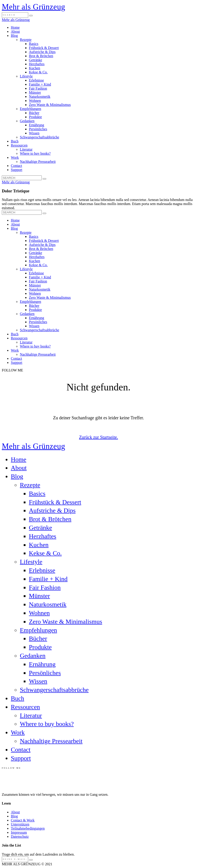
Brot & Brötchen (41, 56)
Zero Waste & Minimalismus (50, 105)
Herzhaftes (37, 64)
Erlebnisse (36, 80)
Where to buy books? (35, 153)
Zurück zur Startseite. (98, 437)
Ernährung (37, 125)
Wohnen (35, 101)
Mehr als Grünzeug (34, 7)
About (15, 31)
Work (15, 157)
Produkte (35, 117)
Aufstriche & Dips (42, 52)
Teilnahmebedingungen (28, 828)
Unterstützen (20, 824)
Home (15, 27)
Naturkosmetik (40, 97)
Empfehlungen (30, 109)
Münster (35, 92)
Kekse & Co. (38, 72)
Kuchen (35, 68)
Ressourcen (19, 145)
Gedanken (27, 121)
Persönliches (38, 129)
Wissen (34, 133)
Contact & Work (23, 820)
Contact (16, 166)
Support (17, 170)
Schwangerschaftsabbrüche (39, 137)
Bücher (34, 113)
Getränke (36, 60)
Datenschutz (20, 836)
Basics (34, 44)
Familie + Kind (40, 84)
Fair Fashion (38, 88)
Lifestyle (26, 76)
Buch (15, 141)
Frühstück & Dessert (44, 48)
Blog (14, 36)
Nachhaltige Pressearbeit (38, 162)
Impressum (19, 832)
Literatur (26, 149)
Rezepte (26, 40)
